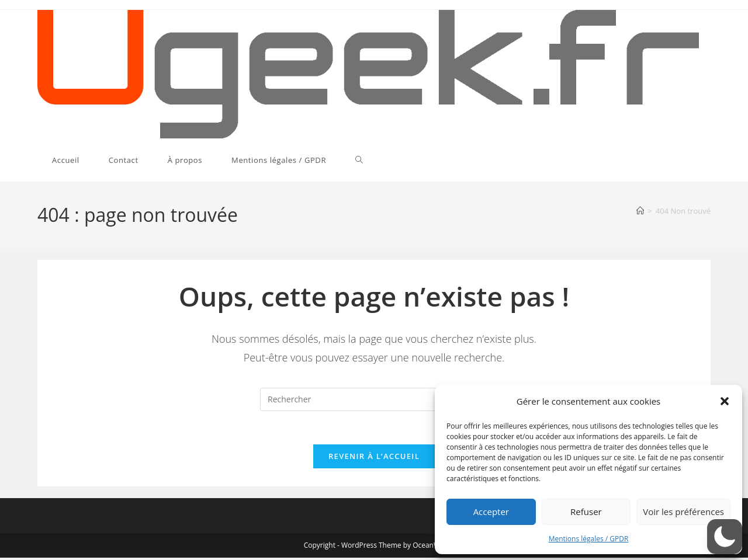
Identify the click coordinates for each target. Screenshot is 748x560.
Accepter (491, 512)
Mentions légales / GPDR (589, 539)
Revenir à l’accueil (374, 458)
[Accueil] (640, 211)
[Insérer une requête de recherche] (374, 399)
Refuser (586, 512)
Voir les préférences (683, 512)
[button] (725, 401)
